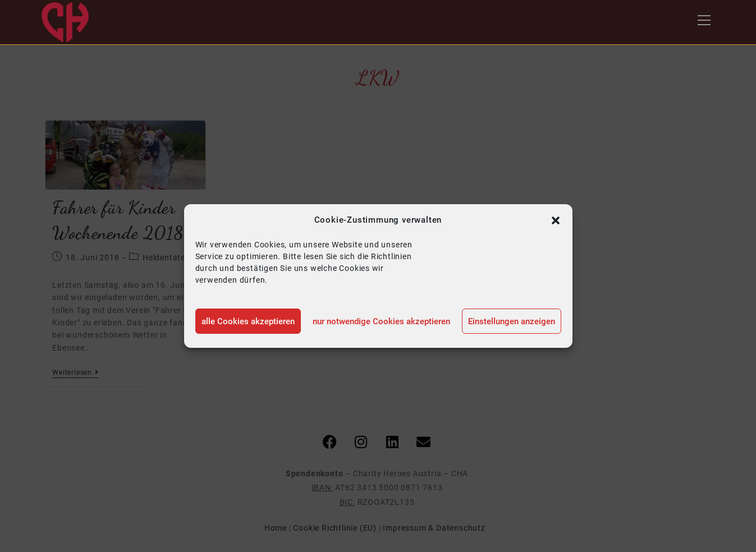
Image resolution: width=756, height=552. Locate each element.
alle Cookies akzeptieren (248, 321)
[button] (556, 220)
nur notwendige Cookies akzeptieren (381, 321)
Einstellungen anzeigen (512, 321)
